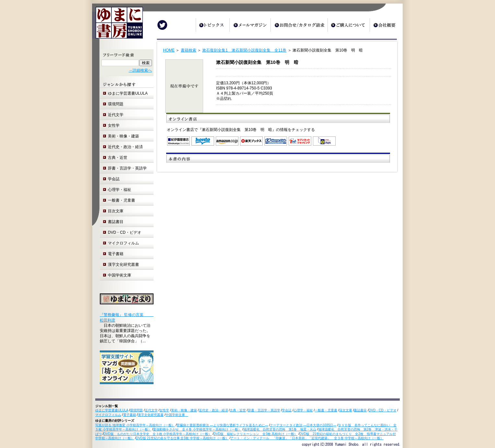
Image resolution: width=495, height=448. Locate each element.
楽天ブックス (251, 141)
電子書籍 (116, 254)
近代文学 (116, 115)
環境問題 (116, 104)
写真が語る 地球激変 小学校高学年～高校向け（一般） (135, 425)
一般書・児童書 (121, 200)
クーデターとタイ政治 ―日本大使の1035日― (303, 425)
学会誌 (114, 179)
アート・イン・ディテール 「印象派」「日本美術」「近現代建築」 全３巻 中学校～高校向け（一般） (307, 438)
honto (203, 141)
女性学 (114, 125)
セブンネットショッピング (300, 141)
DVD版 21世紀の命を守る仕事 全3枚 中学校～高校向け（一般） (182, 438)
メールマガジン (250, 25)
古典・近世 (118, 158)
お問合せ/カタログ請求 (299, 25)
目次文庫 (116, 211)
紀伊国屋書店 (178, 141)
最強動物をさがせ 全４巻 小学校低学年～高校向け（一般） (197, 429)
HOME (169, 50)
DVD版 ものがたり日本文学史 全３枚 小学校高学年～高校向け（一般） (158, 434)
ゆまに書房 (117, 25)
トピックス (213, 25)
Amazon (227, 141)
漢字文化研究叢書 (123, 265)
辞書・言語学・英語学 (127, 168)
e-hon (324, 141)
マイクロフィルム (123, 243)
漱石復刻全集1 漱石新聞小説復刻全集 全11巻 (244, 50)
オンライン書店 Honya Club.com (276, 141)
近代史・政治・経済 (125, 147)
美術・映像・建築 (123, 136)
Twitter (162, 25)
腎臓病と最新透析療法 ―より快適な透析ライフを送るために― (222, 425)
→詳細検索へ (140, 70)
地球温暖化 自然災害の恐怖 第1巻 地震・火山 (280, 429)
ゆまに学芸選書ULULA (128, 93)
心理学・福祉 (120, 190)
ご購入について (349, 25)
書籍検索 (189, 50)
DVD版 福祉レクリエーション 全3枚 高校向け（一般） (255, 434)
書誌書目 (116, 222)
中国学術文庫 (121, 275)
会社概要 (386, 25)
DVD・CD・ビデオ (125, 232)
